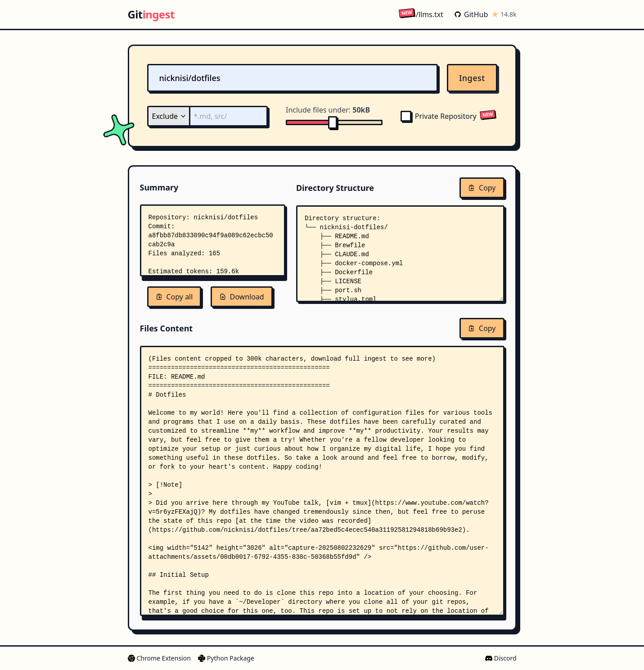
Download (242, 297)
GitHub (471, 14)
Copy (482, 188)
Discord (501, 658)
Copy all (174, 297)
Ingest (472, 78)
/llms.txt (421, 14)
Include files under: (328, 110)
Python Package (226, 658)
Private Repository (439, 116)
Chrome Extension (159, 658)
